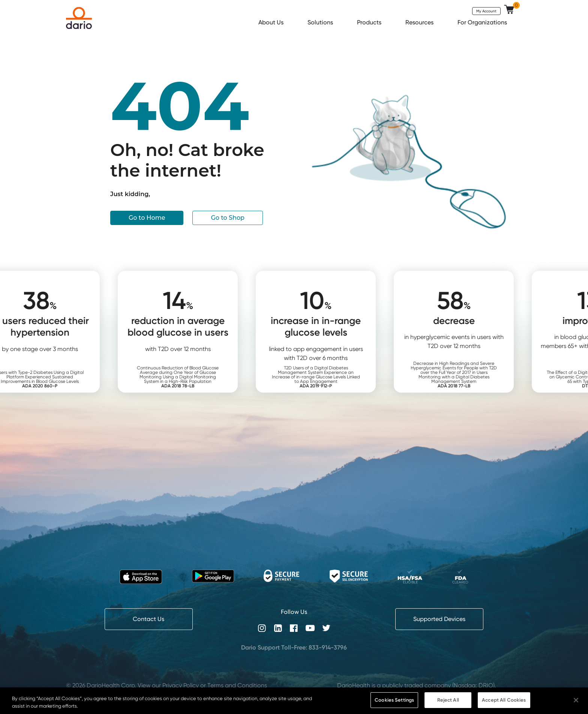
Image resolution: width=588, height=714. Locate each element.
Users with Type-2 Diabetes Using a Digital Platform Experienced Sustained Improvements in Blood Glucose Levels (75, 379)
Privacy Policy (181, 685)
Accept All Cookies (504, 703)
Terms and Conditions (237, 685)
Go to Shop (228, 218)
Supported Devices (439, 619)
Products (370, 22)
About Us (272, 22)
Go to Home (147, 218)
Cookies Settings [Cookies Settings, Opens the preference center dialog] (394, 703)
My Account (486, 11)
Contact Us (148, 619)
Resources (420, 22)
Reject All (448, 703)
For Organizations (483, 22)
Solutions (321, 22)
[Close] (576, 703)
